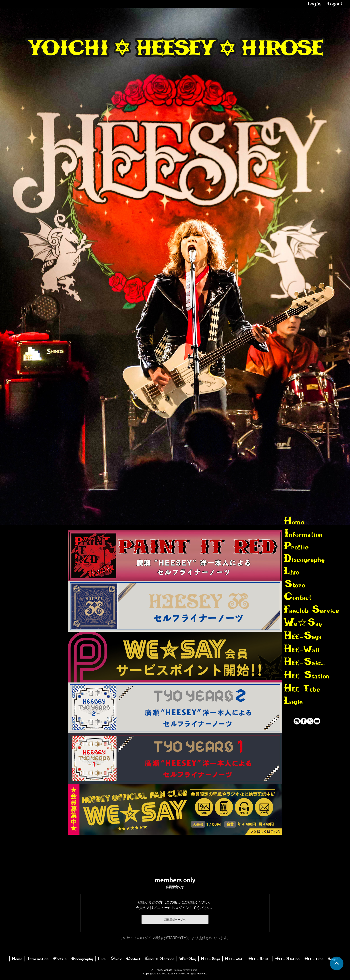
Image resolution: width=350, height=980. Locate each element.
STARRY (158, 970)
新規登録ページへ (175, 920)
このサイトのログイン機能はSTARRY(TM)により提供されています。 (175, 938)
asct (195, 970)
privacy (187, 970)
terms (178, 970)
